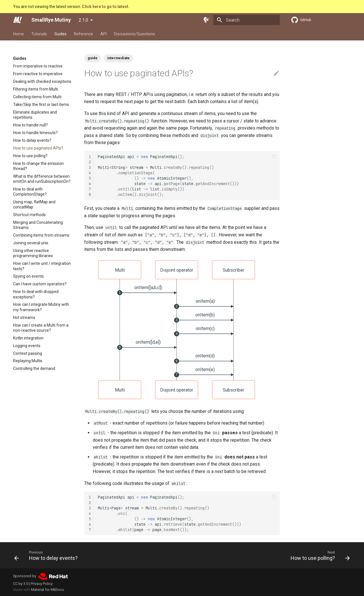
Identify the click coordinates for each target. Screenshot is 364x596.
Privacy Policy (42, 584)
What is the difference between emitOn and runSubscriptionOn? (42, 179)
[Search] (247, 20)
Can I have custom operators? (40, 284)
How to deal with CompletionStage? (30, 192)
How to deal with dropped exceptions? (36, 294)
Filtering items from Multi (36, 89)
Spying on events (28, 276)
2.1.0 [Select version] (83, 20)
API (104, 34)
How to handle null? (30, 125)
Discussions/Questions (135, 34)
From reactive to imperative (38, 74)
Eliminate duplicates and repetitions (35, 115)
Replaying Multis (28, 361)
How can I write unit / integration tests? (42, 266)
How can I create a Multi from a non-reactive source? (41, 328)
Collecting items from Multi (37, 97)
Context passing (28, 353)
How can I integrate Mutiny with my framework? (41, 307)
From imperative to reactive (38, 66)
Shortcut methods (29, 215)
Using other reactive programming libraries (33, 253)
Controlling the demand (34, 368)
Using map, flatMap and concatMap (34, 204)
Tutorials (39, 34)
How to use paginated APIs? (38, 148)
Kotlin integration (28, 338)
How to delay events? (32, 140)
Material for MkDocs (47, 590)
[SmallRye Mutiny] (18, 20)
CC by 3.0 (21, 584)
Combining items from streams (41, 235)
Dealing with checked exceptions (42, 81)
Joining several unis (31, 243)
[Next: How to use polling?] (319, 555)
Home (18, 34)
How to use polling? (30, 156)
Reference (83, 34)
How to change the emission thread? (38, 166)
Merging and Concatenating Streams (38, 225)
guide (93, 58)
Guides (60, 34)
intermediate (118, 58)
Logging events (27, 346)
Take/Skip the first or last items (41, 105)
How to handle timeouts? (35, 133)
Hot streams (24, 318)
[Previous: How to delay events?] (47, 555)
